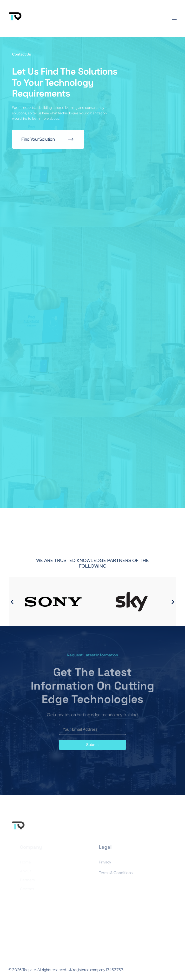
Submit (92, 745)
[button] (12, 602)
